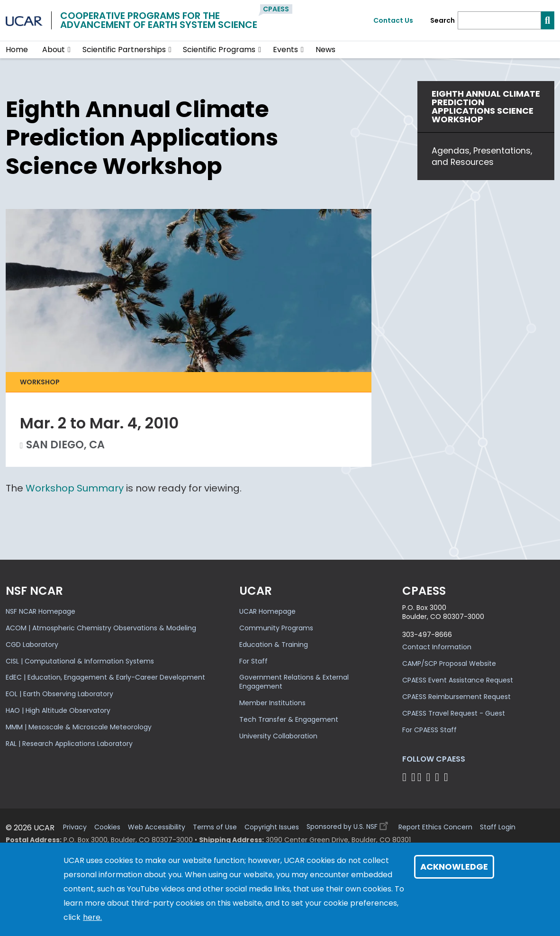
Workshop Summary (75, 488)
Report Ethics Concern (435, 827)
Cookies (107, 827)
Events (285, 50)
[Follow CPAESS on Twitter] (421, 777)
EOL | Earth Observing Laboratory (59, 694)
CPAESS (276, 9)
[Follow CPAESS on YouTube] (447, 777)
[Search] (499, 20)
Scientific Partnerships (124, 50)
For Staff (253, 661)
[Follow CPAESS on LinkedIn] (430, 777)
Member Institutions (272, 703)
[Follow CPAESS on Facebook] (406, 777)
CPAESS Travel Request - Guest (454, 713)
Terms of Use (215, 827)
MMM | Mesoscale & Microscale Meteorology (79, 727)
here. (92, 917)
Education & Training (274, 645)
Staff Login (498, 827)
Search (443, 21)
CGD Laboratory (32, 645)
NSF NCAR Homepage (41, 611)
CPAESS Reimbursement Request (456, 697)
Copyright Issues (272, 827)
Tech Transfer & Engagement (289, 719)
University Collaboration (278, 736)
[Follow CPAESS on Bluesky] (413, 777)
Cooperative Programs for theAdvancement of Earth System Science (159, 20)
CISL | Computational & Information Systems (80, 661)
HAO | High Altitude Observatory (58, 710)
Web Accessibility (157, 827)
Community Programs (276, 628)
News (325, 50)
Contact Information (437, 647)
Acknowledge (454, 867)
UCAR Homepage (267, 611)
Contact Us (393, 20)
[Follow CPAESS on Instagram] (438, 777)
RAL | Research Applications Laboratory (69, 744)
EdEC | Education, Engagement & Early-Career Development (105, 677)
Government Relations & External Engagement (294, 682)
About (54, 50)
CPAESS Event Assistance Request (458, 680)
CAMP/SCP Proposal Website (449, 663)
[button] (69, 50)
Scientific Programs (219, 50)
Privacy (75, 827)
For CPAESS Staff (429, 730)
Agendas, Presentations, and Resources (482, 156)
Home (17, 50)
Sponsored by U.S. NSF (349, 824)
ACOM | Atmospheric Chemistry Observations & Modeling (101, 628)
